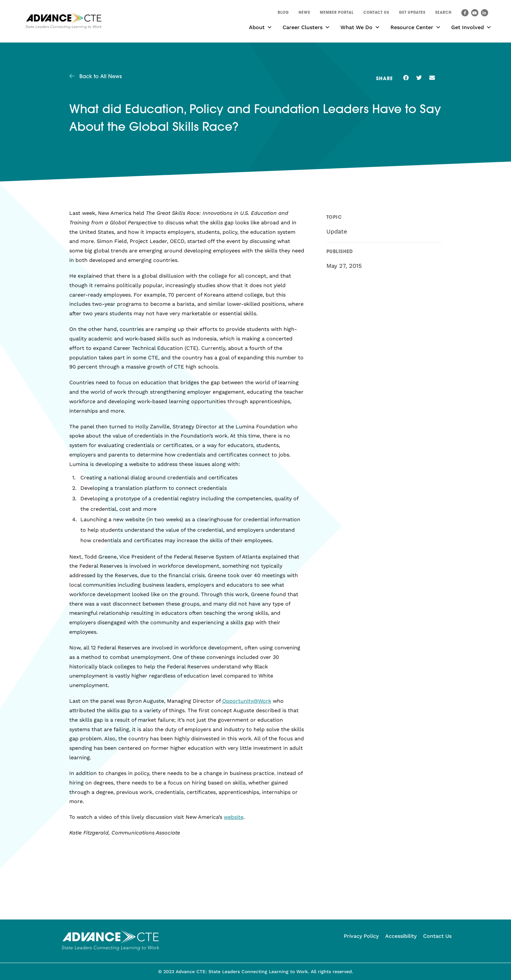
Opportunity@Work (247, 701)
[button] (443, 14)
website (234, 817)
